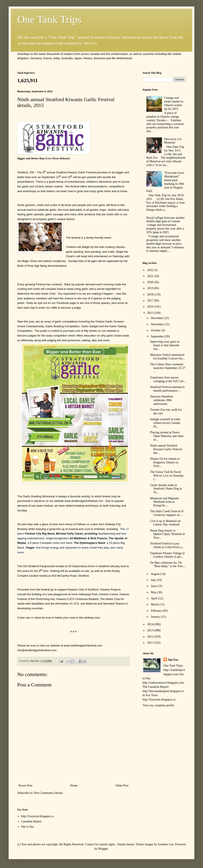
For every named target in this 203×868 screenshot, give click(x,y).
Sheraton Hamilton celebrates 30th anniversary (162, 400)
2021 (151, 276)
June (154, 586)
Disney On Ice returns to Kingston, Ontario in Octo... (165, 462)
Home (74, 786)
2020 (151, 282)
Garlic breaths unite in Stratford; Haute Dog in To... (166, 489)
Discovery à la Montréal (173, 141)
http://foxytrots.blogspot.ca (38, 816)
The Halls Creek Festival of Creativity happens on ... (167, 513)
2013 (151, 630)
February (157, 611)
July (154, 580)
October (156, 330)
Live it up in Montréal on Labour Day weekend (165, 523)
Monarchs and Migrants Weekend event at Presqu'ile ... (165, 502)
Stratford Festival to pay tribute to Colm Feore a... (167, 545)
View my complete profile (158, 705)
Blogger (103, 849)
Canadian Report (31, 821)
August (155, 574)
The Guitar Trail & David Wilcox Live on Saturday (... (167, 476)
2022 (151, 270)
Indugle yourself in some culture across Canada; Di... (165, 423)
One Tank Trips (49, 19)
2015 (151, 313)
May (154, 592)
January (156, 617)
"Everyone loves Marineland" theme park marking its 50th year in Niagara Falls (165, 182)
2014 (151, 624)
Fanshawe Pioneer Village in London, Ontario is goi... (167, 555)
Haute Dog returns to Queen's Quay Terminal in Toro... (167, 534)
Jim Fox (173, 660)
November (158, 324)
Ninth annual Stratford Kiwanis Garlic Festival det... (166, 449)
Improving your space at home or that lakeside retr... (165, 345)
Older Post (122, 786)
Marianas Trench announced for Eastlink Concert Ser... (167, 357)
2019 (151, 288)
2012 (151, 637)
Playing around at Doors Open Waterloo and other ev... (167, 436)
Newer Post (25, 786)
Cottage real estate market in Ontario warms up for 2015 (174, 103)
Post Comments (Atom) (48, 793)
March (155, 604)
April (154, 598)
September (158, 336)
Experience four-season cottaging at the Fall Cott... (168, 379)
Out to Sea (28, 827)
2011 (151, 643)
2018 (151, 294)
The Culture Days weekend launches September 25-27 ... (168, 368)
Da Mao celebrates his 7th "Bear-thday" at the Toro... (168, 565)
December (157, 318)
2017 (151, 301)
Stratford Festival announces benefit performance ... (167, 389)
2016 (151, 307)
